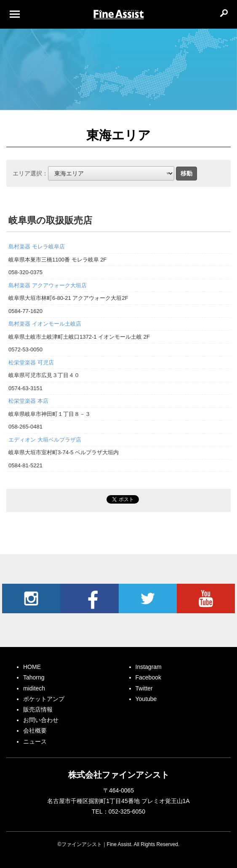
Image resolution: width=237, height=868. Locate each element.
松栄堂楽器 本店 (28, 401)
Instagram (31, 598)
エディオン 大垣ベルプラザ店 (45, 440)
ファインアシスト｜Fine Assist (119, 15)
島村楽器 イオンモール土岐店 (45, 324)
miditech (34, 688)
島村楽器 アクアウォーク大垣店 (48, 285)
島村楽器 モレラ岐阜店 (37, 247)
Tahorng (34, 677)
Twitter (148, 598)
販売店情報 (38, 709)
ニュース (35, 741)
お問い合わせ (41, 720)
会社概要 (35, 731)
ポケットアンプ (44, 699)
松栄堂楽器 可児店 (31, 363)
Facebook (89, 598)
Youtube (206, 598)
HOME (32, 667)
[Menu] (15, 14)
